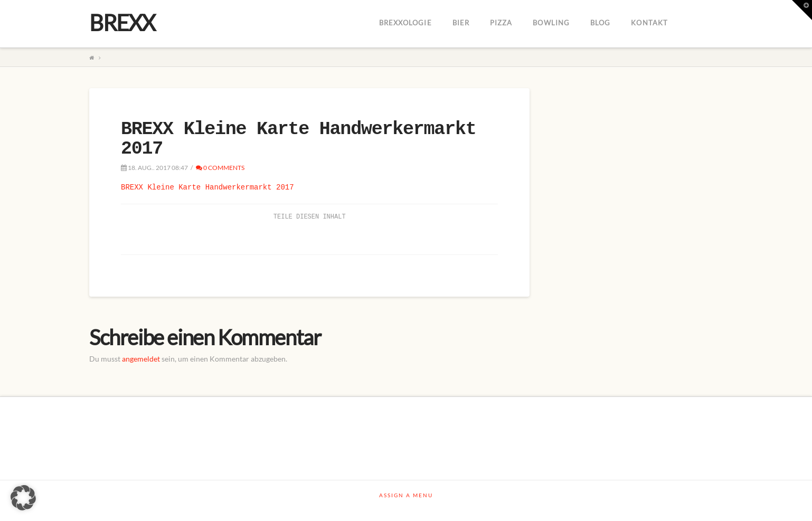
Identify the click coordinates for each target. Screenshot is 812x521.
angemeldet (141, 359)
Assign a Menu (406, 495)
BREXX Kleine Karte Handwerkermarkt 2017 (207, 187)
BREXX (122, 23)
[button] (23, 498)
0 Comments (220, 168)
